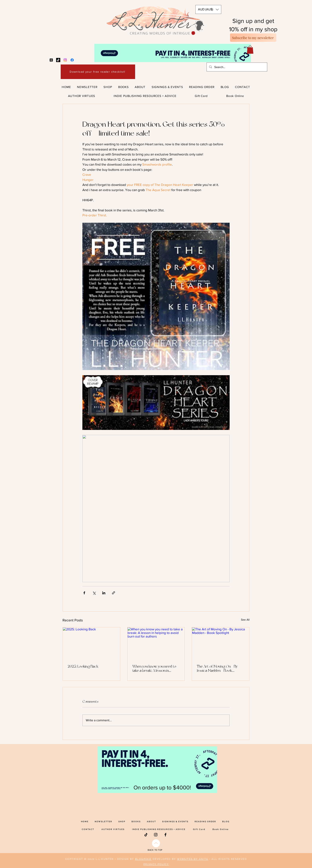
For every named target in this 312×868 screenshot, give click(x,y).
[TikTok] (58, 60)
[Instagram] (65, 60)
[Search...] (236, 67)
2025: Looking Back (83, 666)
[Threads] (51, 60)
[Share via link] (114, 593)
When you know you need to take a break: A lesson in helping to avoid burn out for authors (154, 668)
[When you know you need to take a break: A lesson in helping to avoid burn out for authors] (156, 643)
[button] (208, 9)
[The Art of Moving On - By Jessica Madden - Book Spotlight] (221, 643)
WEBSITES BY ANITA (193, 859)
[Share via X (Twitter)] (94, 593)
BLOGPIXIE (143, 859)
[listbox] (208, 9)
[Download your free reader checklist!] (98, 72)
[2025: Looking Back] (91, 643)
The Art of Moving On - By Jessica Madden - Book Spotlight (217, 668)
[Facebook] (72, 60)
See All (245, 620)
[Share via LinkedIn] (104, 593)
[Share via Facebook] (84, 593)
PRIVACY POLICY (156, 864)
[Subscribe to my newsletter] (253, 38)
